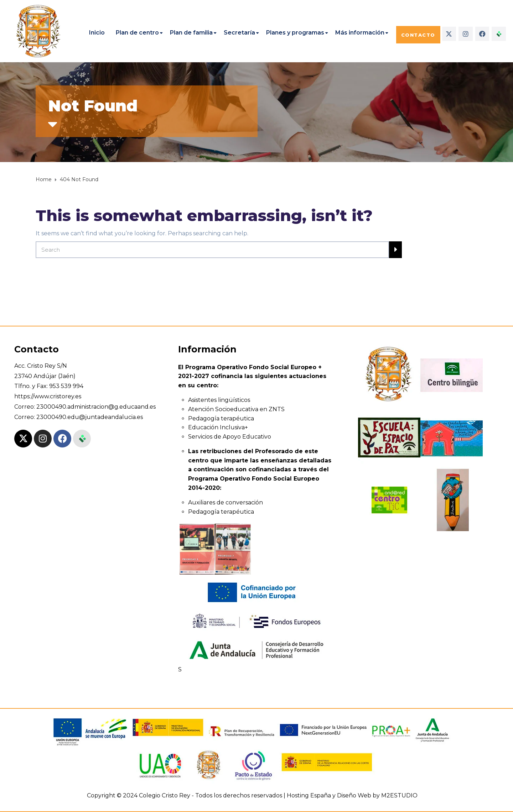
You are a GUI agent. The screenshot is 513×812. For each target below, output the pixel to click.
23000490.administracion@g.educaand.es (96, 407)
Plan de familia (191, 33)
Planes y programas (295, 33)
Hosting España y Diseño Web (329, 795)
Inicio (97, 33)
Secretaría (239, 33)
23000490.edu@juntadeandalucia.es (90, 417)
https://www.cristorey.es (48, 396)
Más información (360, 33)
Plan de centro (137, 33)
